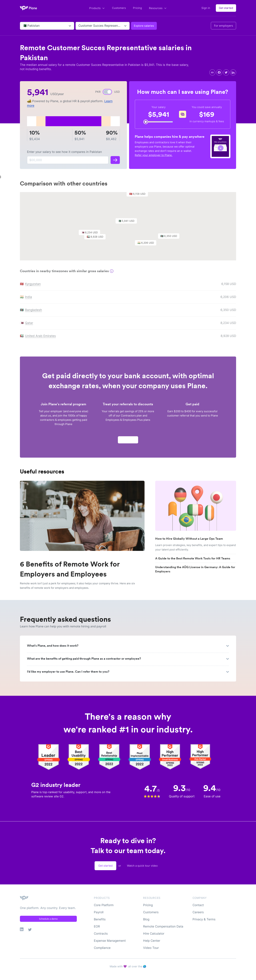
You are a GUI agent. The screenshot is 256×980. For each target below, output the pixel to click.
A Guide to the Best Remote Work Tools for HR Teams (193, 558)
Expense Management (110, 941)
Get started (226, 8)
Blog (146, 919)
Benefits (100, 919)
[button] (128, 223)
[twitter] (226, 72)
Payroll (99, 912)
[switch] (107, 92)
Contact (198, 905)
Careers (198, 912)
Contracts (101, 934)
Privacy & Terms (204, 919)
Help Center (152, 941)
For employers (223, 26)
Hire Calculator (154, 934)
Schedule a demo (48, 919)
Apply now (128, 441)
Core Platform (104, 905)
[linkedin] (233, 72)
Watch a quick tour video (142, 866)
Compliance (102, 948)
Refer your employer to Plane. (154, 155)
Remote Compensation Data (163, 926)
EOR (97, 926)
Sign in (206, 8)
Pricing (137, 8)
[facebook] (219, 72)
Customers (119, 8)
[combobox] (23, 26)
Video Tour (151, 948)
